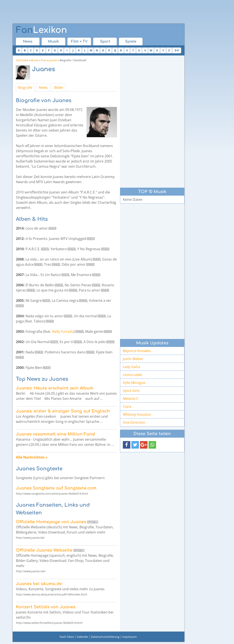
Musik (53, 41)
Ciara (127, 406)
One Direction (134, 422)
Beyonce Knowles (137, 351)
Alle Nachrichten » (32, 457)
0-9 (177, 50)
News (28, 41)
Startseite (22, 60)
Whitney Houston (137, 414)
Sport (105, 41)
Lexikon (41, 30)
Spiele (131, 41)
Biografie (25, 87)
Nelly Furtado (63, 331)
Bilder (59, 87)
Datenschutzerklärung (105, 637)
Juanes (53, 60)
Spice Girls (131, 391)
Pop (44, 60)
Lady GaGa (131, 367)
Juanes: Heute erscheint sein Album (55, 388)
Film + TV (79, 41)
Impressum (129, 637)
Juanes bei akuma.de (39, 584)
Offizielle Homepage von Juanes (51, 522)
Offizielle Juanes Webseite (44, 550)
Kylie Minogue (134, 383)
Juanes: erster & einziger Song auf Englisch (63, 411)
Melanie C (131, 399)
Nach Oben (67, 637)
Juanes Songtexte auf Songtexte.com (56, 488)
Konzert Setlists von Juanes (46, 607)
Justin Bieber (133, 359)
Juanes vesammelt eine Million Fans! (55, 434)
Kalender (83, 637)
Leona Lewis (133, 375)
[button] (127, 445)
